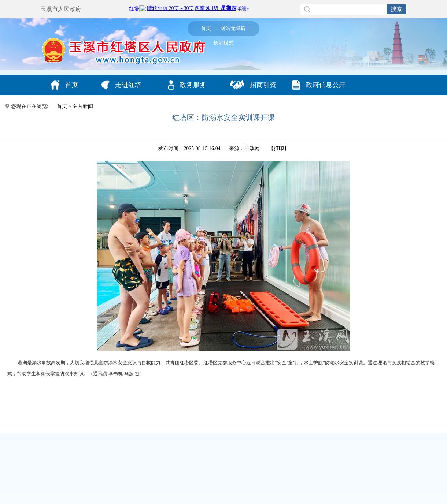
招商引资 (253, 85)
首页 (206, 29)
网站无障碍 (233, 29)
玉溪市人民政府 (61, 9)
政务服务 (187, 85)
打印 (279, 148)
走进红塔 (121, 85)
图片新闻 (83, 106)
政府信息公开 (319, 85)
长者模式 (223, 43)
